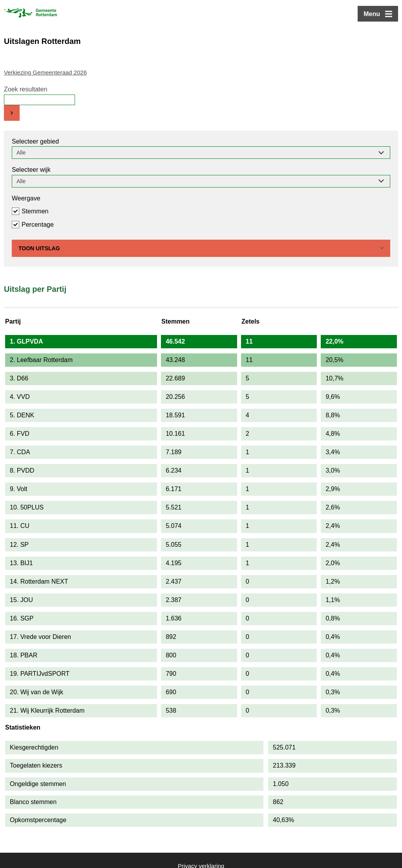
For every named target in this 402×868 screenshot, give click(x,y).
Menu (372, 14)
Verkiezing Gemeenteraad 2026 (45, 72)
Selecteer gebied (35, 141)
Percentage (38, 225)
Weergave (26, 198)
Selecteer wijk (31, 170)
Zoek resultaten (26, 89)
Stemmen (35, 211)
